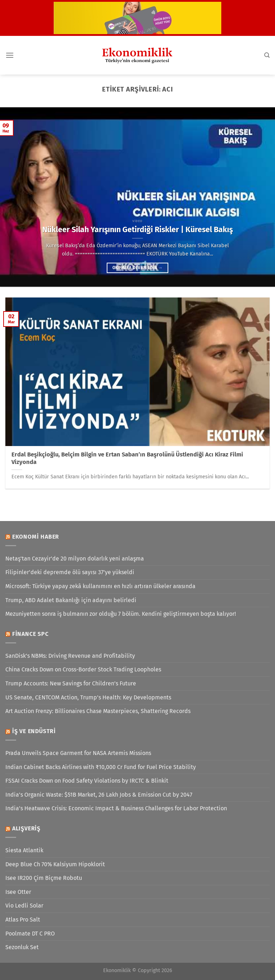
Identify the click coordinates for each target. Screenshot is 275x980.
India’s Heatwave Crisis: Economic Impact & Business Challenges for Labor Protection (116, 808)
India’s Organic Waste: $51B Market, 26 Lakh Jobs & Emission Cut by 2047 (99, 795)
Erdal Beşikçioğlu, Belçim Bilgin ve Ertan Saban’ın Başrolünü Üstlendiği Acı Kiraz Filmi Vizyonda (127, 458)
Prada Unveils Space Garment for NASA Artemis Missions (78, 753)
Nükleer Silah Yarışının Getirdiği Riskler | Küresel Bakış (137, 230)
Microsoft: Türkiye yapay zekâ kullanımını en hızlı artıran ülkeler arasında (100, 586)
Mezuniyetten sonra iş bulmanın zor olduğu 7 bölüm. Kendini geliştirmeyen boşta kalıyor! (121, 614)
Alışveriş (26, 828)
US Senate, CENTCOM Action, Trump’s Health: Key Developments (88, 697)
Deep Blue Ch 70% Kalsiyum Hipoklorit (55, 864)
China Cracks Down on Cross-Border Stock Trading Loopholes (83, 669)
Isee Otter (18, 892)
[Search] (267, 55)
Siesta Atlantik (24, 850)
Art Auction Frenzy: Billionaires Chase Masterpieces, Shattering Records (98, 711)
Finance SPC (30, 634)
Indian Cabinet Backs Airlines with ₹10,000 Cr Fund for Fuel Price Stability (101, 767)
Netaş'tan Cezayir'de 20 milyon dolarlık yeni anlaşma (75, 559)
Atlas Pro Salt (23, 920)
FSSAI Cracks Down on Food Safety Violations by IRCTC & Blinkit (87, 781)
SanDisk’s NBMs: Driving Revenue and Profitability (70, 656)
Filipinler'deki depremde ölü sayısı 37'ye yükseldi (70, 572)
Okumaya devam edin (137, 268)
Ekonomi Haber (36, 537)
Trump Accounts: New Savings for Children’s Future (71, 683)
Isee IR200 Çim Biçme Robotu (44, 878)
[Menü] (10, 55)
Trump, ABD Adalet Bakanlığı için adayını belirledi (71, 600)
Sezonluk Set (22, 947)
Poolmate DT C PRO (30, 934)
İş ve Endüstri (34, 731)
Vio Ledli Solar (24, 906)
